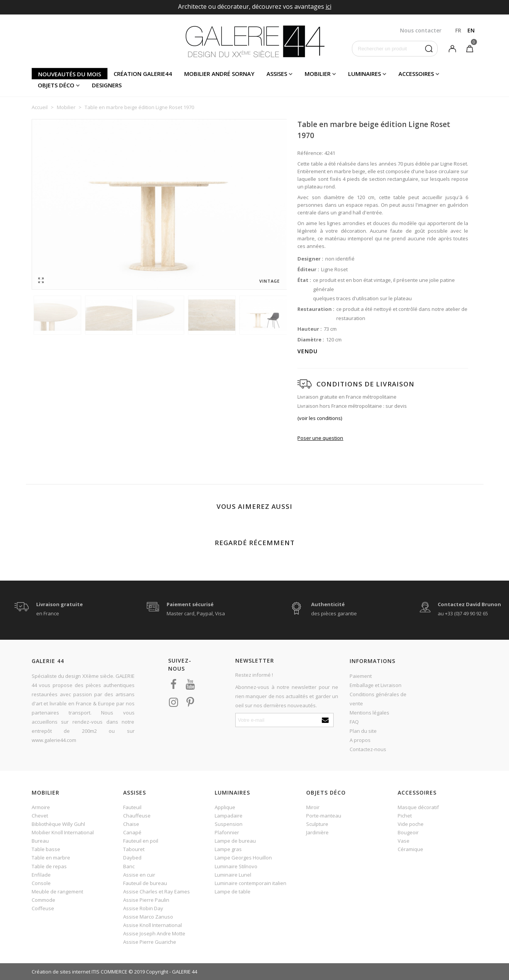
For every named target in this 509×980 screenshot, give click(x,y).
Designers (107, 85)
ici (328, 6)
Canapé (132, 832)
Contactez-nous (368, 749)
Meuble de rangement (57, 891)
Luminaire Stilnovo (236, 866)
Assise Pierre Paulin (146, 900)
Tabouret (134, 849)
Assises (277, 74)
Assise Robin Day (143, 908)
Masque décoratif (418, 807)
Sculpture (317, 824)
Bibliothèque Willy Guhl (58, 824)
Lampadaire (229, 816)
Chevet (40, 816)
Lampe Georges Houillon (243, 858)
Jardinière (317, 832)
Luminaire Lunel (233, 875)
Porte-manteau (324, 816)
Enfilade (41, 875)
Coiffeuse (43, 908)
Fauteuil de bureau (145, 883)
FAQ (354, 722)
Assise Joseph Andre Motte (154, 933)
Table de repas (49, 866)
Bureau (40, 841)
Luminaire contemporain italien (250, 883)
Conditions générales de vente (378, 699)
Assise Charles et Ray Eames (157, 891)
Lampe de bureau (235, 841)
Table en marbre (51, 858)
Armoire (41, 807)
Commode (43, 900)
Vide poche (411, 824)
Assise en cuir (139, 875)
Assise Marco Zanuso (148, 917)
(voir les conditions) (320, 418)
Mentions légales (369, 713)
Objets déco (56, 85)
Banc (129, 866)
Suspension (229, 824)
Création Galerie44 (143, 74)
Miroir (313, 807)
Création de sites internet (61, 972)
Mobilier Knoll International (63, 832)
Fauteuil (132, 807)
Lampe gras (228, 849)
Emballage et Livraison (376, 685)
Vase (404, 841)
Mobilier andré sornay (219, 74)
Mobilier (318, 74)
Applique (225, 807)
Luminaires (364, 74)
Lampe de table (233, 891)
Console (41, 883)
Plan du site (363, 731)
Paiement (361, 676)
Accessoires (416, 74)
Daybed (132, 858)
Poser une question (320, 438)
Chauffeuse (137, 816)
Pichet (405, 816)
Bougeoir (408, 832)
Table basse (46, 849)
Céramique (410, 849)
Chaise (131, 824)
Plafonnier (227, 832)
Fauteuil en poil (141, 841)
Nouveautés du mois (70, 74)
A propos (360, 740)
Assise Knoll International (153, 925)
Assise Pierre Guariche (150, 942)
